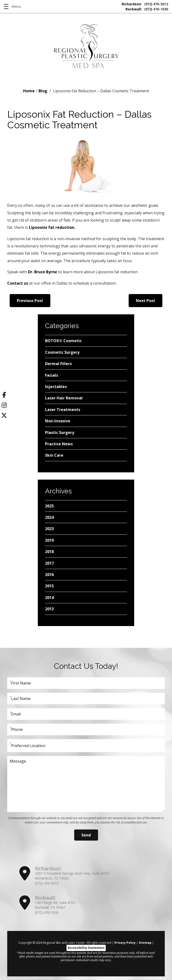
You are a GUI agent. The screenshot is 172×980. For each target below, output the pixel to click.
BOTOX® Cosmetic (63, 341)
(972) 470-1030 (147, 9)
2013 (49, 609)
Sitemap (145, 943)
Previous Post (30, 301)
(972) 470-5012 (145, 4)
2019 (49, 540)
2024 (49, 517)
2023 (49, 529)
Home (29, 91)
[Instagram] (4, 406)
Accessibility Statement (86, 948)
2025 (49, 506)
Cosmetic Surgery (62, 352)
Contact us (18, 283)
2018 (49, 552)
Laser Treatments (63, 410)
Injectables (56, 387)
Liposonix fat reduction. (52, 227)
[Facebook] (4, 396)
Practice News (59, 444)
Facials (52, 375)
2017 (49, 563)
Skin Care (54, 455)
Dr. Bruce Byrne (43, 272)
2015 (49, 586)
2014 (49, 598)
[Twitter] (4, 416)
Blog (43, 91)
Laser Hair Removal (64, 398)
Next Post (146, 301)
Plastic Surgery (60, 432)
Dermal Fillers (58, 364)
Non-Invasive (58, 421)
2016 (49, 575)
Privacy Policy (125, 943)
